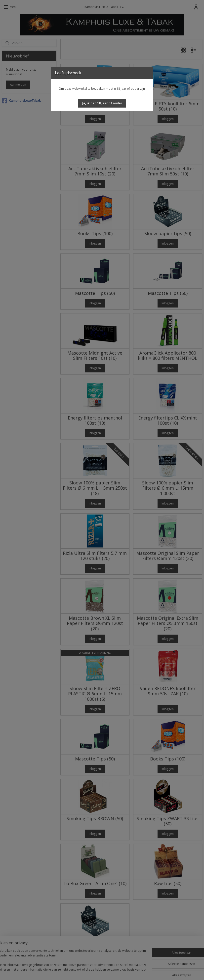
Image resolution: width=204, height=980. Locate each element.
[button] (102, 103)
